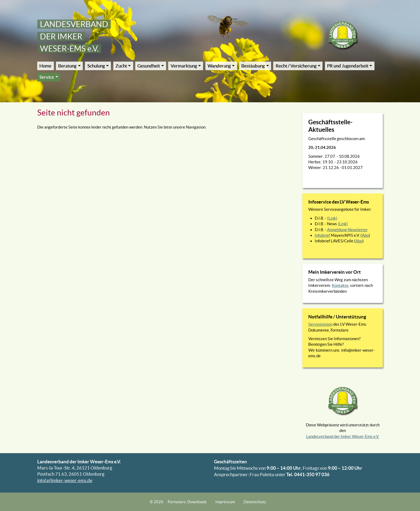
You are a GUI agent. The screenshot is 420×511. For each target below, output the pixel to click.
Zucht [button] (121, 66)
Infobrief (322, 235)
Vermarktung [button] (184, 66)
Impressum (225, 502)
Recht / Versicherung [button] (296, 66)
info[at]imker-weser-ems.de (65, 480)
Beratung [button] (67, 66)
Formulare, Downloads (187, 502)
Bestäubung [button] (253, 66)
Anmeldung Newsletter (347, 230)
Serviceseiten (320, 324)
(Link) (332, 218)
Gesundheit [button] (149, 66)
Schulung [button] (96, 66)
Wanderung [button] (219, 66)
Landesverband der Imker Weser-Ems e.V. (343, 436)
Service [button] (47, 77)
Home (45, 66)
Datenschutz (255, 502)
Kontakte (340, 285)
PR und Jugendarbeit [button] (348, 66)
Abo (365, 235)
